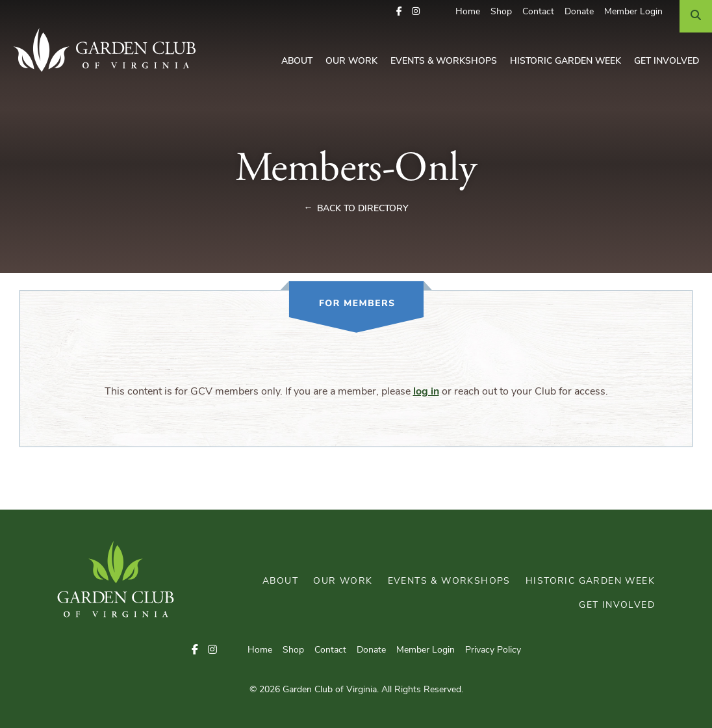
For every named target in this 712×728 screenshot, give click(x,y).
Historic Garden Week (566, 61)
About (297, 61)
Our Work (351, 61)
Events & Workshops (444, 61)
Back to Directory (363, 209)
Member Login (633, 12)
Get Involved (667, 61)
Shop (501, 12)
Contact (538, 12)
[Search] (696, 16)
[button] (399, 12)
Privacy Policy (493, 650)
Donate (579, 12)
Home (468, 12)
